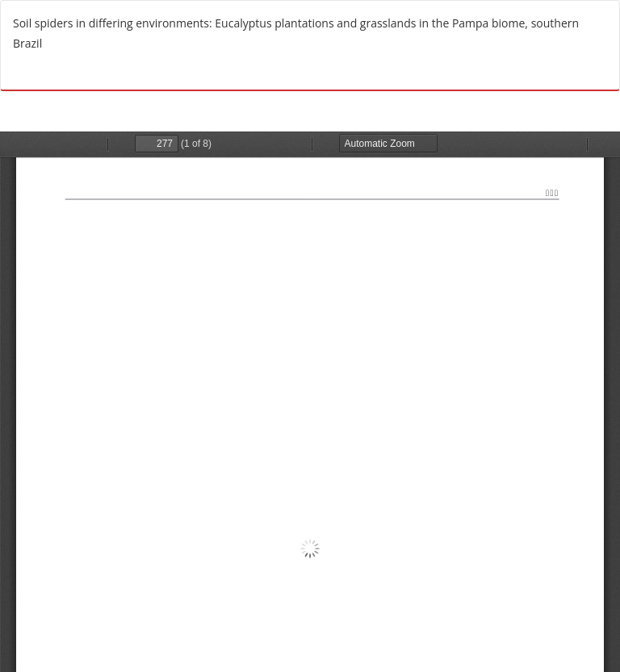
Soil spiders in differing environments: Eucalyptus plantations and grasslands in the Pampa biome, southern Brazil (296, 33)
